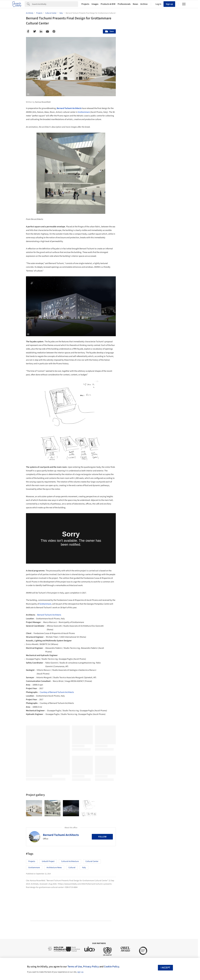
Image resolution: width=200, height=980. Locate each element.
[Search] (55, 4)
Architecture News (54, 868)
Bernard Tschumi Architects (69, 108)
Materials (166, 729)
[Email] (47, 31)
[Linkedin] (41, 31)
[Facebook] (28, 31)
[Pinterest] (54, 31)
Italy (84, 868)
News (135, 4)
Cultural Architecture (70, 861)
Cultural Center (92, 861)
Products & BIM (108, 4)
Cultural (72, 868)
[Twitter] (35, 31)
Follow (102, 837)
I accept (165, 968)
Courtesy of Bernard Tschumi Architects (57, 692)
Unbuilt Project (48, 861)
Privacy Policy (91, 967)
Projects (85, 4)
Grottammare (84, 112)
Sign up (169, 4)
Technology (150, 729)
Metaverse (131, 735)
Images (95, 4)
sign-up (80, 972)
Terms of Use (75, 967)
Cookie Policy (112, 967)
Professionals (124, 4)
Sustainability (133, 729)
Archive (144, 4)
